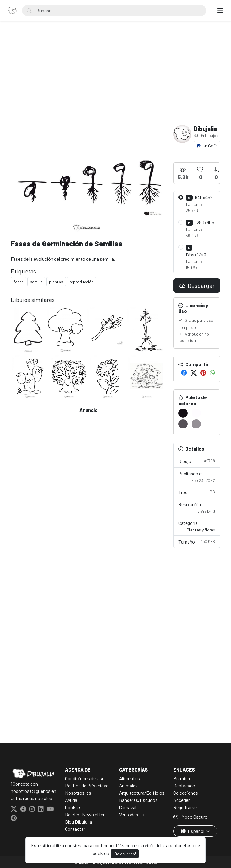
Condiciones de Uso (85, 778)
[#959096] (196, 424)
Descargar (197, 285)
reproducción (82, 282)
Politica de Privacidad (87, 786)
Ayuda (71, 800)
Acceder (182, 800)
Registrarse (185, 807)
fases (19, 282)
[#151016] (183, 413)
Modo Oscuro (190, 817)
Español (193, 831)
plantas (56, 282)
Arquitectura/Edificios (142, 793)
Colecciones (186, 793)
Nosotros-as (78, 793)
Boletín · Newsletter (85, 814)
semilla (36, 282)
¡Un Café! (207, 146)
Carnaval (128, 807)
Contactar (75, 829)
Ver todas (129, 814)
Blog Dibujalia (79, 822)
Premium (182, 778)
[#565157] (183, 424)
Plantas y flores (201, 530)
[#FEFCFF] (196, 413)
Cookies (73, 807)
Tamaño (197, 541)
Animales (128, 786)
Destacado (184, 786)
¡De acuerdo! (125, 854)
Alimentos (129, 778)
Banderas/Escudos (138, 800)
